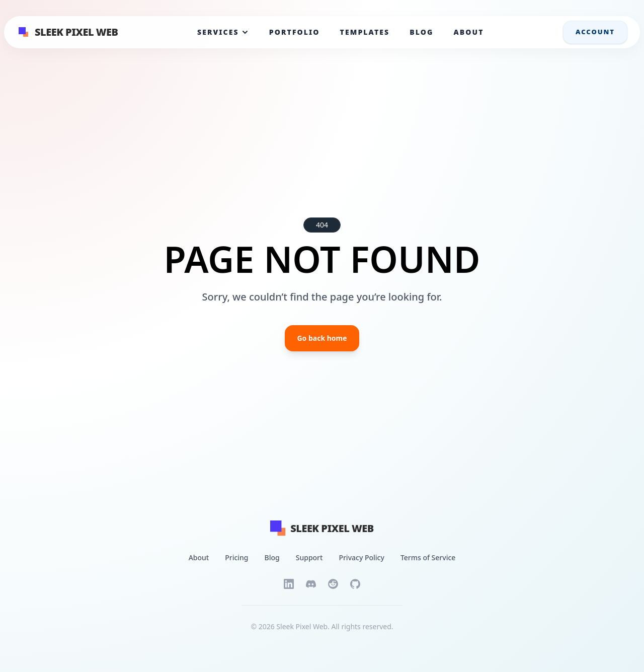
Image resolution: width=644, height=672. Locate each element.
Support (309, 557)
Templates (365, 32)
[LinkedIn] (289, 584)
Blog (421, 32)
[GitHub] (355, 584)
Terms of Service (428, 557)
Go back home (322, 338)
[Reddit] (333, 584)
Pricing (236, 557)
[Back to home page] (332, 529)
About (468, 32)
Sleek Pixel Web (76, 32)
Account (595, 32)
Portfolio (295, 32)
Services (223, 32)
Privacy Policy (361, 557)
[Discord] (311, 584)
